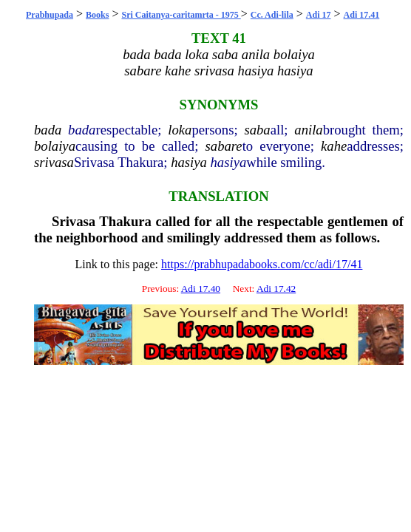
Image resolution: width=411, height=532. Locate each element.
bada (48, 130)
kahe (334, 146)
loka (180, 130)
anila (308, 130)
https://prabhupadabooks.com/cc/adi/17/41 (262, 264)
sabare (224, 146)
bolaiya (55, 146)
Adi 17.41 (362, 15)
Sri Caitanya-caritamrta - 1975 (181, 15)
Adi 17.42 (276, 289)
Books (97, 15)
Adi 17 (319, 15)
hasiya (189, 162)
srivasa (54, 162)
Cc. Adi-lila (272, 15)
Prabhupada (50, 15)
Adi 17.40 (201, 289)
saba (257, 130)
